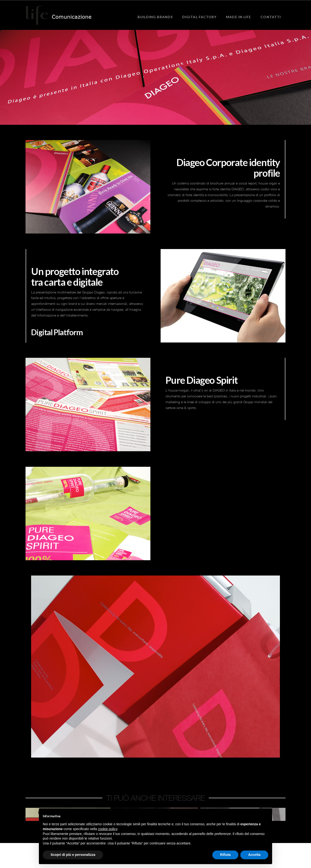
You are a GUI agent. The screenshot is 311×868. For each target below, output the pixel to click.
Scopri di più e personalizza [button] (73, 855)
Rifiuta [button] (225, 855)
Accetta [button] (254, 855)
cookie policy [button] (108, 829)
